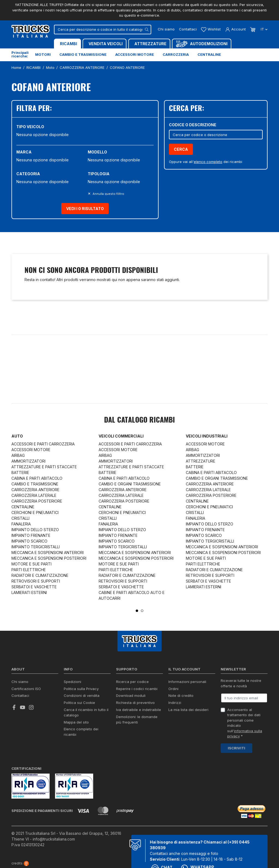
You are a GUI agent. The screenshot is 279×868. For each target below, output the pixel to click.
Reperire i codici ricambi (137, 689)
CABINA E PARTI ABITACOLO (37, 478)
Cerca (181, 149)
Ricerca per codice (132, 682)
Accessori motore (135, 54)
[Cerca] (103, 30)
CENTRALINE (23, 507)
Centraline (209, 54)
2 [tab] (142, 611)
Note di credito (181, 695)
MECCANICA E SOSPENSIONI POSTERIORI (49, 558)
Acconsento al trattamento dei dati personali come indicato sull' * (245, 723)
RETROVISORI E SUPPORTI (36, 581)
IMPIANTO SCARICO (29, 541)
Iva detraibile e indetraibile (139, 710)
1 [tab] (137, 611)
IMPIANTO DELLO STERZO (35, 530)
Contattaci (188, 29)
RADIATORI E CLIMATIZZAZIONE (40, 575)
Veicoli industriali (207, 436)
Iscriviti (236, 748)
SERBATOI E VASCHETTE (34, 587)
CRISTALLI (20, 518)
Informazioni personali (187, 682)
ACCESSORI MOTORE (31, 450)
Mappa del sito (76, 722)
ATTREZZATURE (201, 461)
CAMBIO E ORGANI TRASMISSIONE (130, 484)
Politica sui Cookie (79, 703)
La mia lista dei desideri (188, 710)
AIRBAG (18, 455)
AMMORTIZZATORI (28, 461)
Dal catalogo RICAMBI (139, 420)
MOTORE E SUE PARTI (31, 564)
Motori (43, 54)
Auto (17, 436)
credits (20, 863)
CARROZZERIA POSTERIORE (37, 501)
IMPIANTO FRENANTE (31, 535)
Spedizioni (72, 682)
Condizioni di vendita (82, 695)
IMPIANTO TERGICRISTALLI (36, 547)
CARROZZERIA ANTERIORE (35, 490)
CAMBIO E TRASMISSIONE (35, 484)
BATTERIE (20, 473)
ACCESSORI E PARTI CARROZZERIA (43, 444)
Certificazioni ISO (26, 689)
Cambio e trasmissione (83, 54)
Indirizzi (175, 703)
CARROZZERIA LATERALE (34, 495)
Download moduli (131, 695)
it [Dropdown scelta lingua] (264, 29)
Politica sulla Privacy (81, 689)
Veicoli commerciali (121, 436)
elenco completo (208, 162)
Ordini (173, 689)
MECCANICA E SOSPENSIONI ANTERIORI (48, 552)
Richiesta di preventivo (135, 703)
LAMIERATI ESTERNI (29, 592)
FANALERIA (21, 524)
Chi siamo (166, 29)
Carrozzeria (176, 54)
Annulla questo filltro (108, 194)
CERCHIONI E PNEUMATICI (35, 513)
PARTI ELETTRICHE (29, 570)
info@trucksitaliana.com (54, 839)
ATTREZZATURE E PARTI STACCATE (44, 467)
